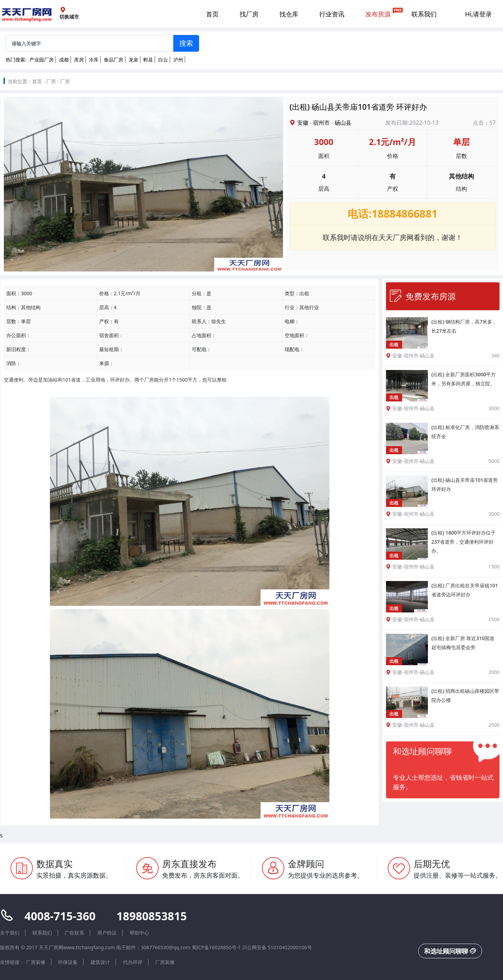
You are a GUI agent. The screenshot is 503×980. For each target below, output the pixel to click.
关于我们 (10, 933)
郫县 (148, 60)
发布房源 (378, 14)
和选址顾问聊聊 (450, 951)
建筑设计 (100, 962)
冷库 (94, 60)
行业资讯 (332, 14)
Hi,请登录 (479, 14)
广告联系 (74, 933)
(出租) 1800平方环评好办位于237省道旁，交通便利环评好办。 (464, 542)
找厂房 (249, 14)
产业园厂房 (42, 60)
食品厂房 (114, 60)
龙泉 (133, 60)
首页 (212, 14)
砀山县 (343, 123)
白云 (163, 60)
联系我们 (424, 14)
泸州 (178, 60)
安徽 (303, 123)
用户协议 (107, 933)
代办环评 (133, 962)
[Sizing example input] (90, 43)
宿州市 (321, 123)
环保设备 (68, 962)
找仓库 (289, 14)
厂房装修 (36, 962)
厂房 (51, 81)
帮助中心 (139, 933)
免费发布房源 (423, 296)
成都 (64, 60)
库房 (79, 60)
